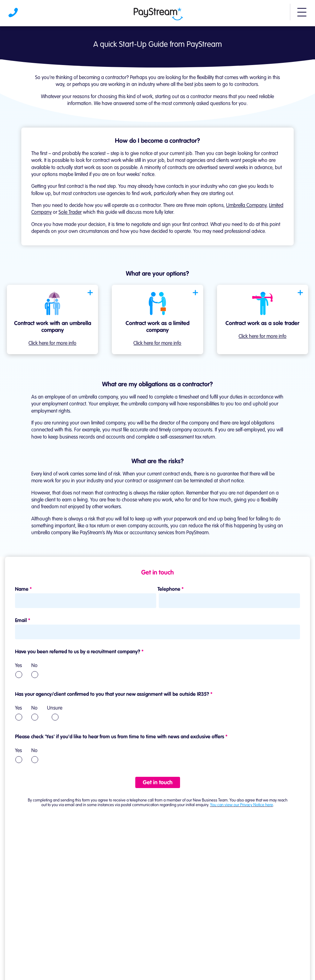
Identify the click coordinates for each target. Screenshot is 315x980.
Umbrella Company (246, 206)
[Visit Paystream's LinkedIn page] (137, 963)
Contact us (157, 941)
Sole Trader (70, 213)
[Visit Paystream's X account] (173, 963)
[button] (302, 15)
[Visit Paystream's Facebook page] (155, 963)
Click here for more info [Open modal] (52, 344)
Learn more (17, 858)
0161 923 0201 (167, 923)
